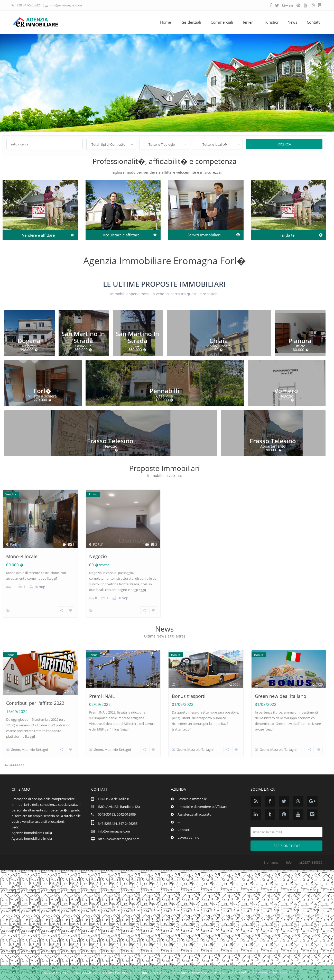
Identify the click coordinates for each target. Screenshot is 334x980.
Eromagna (271, 863)
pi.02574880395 (311, 863)
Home (165, 22)
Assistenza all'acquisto (194, 815)
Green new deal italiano (281, 689)
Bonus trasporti (189, 689)
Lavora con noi (189, 838)
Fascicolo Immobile (192, 800)
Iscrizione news (286, 847)
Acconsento (261, 972)
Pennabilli (164, 391)
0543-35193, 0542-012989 (117, 815)
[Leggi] (52, 579)
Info (289, 863)
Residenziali (191, 22)
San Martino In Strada (83, 337)
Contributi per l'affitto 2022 (35, 696)
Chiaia (219, 341)
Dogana (29, 341)
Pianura (300, 341)
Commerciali (222, 22)
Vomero (286, 391)
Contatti (314, 22)
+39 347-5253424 (29, 5)
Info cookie (281, 972)
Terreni (249, 22)
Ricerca (284, 144)
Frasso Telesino (110, 441)
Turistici (271, 22)
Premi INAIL (102, 689)
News (292, 22)
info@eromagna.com (66, 5)
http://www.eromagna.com (119, 840)
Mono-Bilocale (22, 556)
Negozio (98, 556)
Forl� (43, 391)
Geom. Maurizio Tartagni (29, 753)
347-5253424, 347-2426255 (118, 825)
